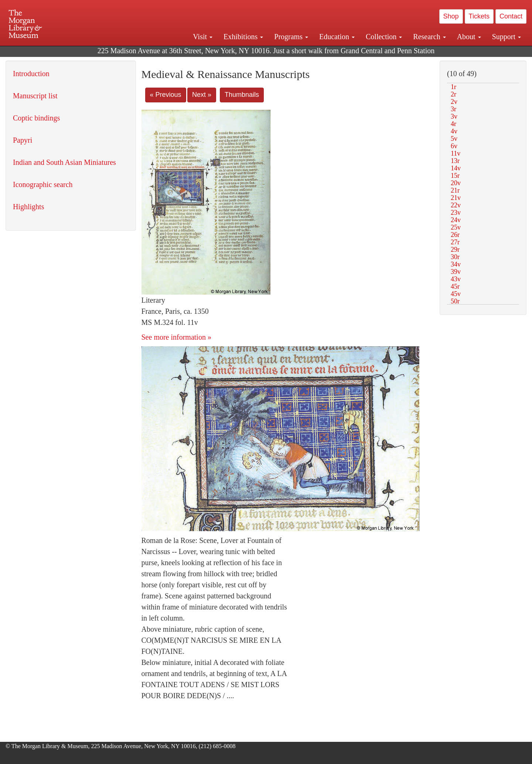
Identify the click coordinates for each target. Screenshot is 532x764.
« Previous (166, 95)
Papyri (23, 140)
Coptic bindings (36, 118)
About (469, 37)
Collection (384, 37)
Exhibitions (243, 37)
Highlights (28, 207)
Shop (451, 16)
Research (429, 37)
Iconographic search (43, 184)
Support (507, 37)
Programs (291, 37)
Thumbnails (242, 95)
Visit (203, 37)
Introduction (31, 74)
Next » (202, 95)
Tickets (479, 16)
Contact (511, 16)
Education (337, 37)
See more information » (176, 337)
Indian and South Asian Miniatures (64, 162)
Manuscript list (35, 96)
